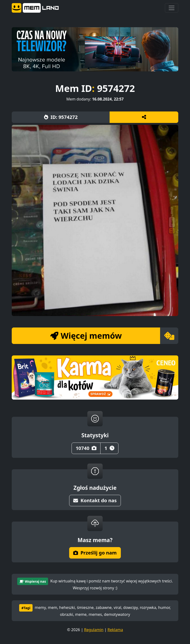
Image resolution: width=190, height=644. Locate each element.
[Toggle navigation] (172, 8)
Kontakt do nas (95, 500)
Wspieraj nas (33, 581)
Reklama (115, 630)
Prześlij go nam (95, 553)
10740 (86, 448)
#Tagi (26, 608)
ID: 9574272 (61, 117)
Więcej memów (86, 336)
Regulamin (94, 630)
